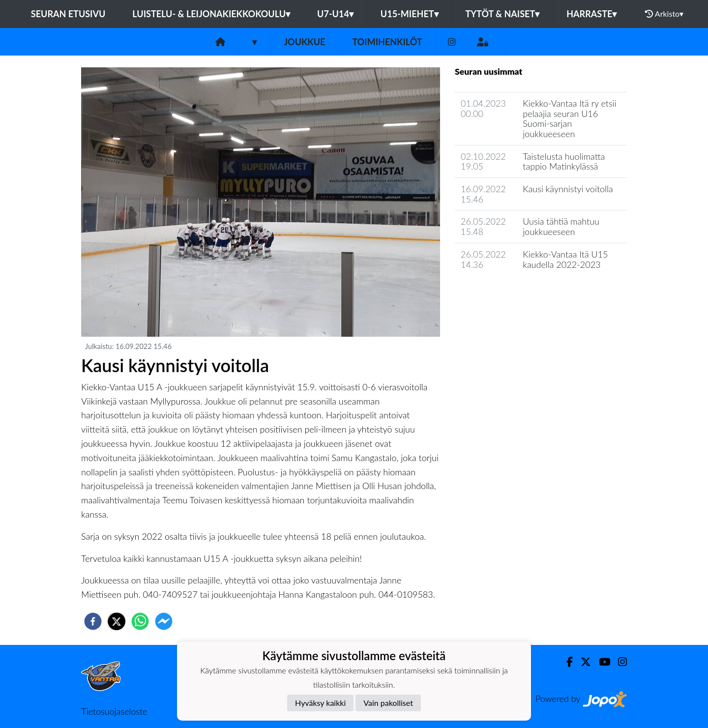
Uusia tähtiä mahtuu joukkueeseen (561, 226)
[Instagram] (452, 42)
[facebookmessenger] (164, 621)
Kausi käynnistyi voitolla (568, 189)
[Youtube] (601, 662)
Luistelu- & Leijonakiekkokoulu (211, 14)
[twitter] (117, 621)
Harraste (591, 14)
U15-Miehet (410, 14)
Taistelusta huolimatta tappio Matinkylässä (564, 161)
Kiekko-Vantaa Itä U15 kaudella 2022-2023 (565, 259)
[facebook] (93, 621)
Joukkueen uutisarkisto (505, 292)
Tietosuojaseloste (114, 711)
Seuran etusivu (68, 14)
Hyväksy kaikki (320, 703)
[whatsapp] (140, 621)
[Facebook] (566, 662)
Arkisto (664, 14)
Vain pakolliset (388, 703)
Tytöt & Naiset (503, 14)
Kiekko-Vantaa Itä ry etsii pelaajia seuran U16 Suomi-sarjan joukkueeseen (569, 118)
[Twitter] (582, 662)
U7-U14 (335, 14)
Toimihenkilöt (387, 42)
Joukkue (304, 42)
